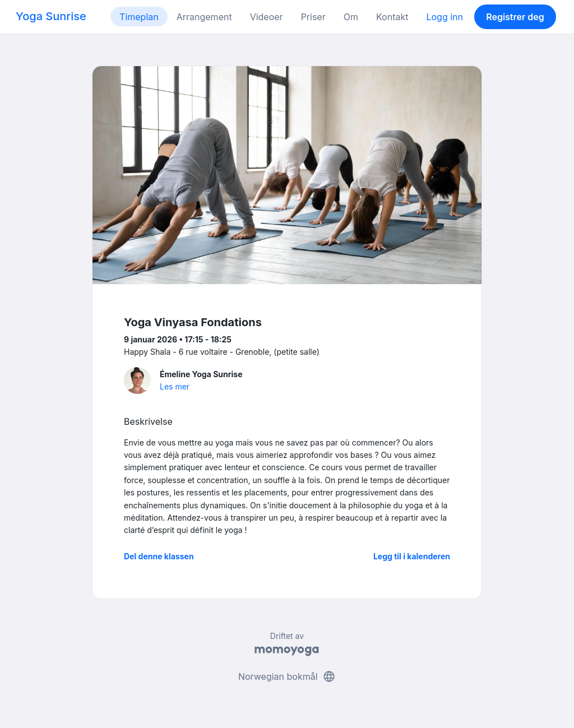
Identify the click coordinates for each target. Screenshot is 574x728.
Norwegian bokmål (287, 676)
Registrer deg (515, 17)
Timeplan (139, 17)
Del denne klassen (159, 556)
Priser (313, 17)
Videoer (267, 17)
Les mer (175, 386)
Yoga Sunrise (51, 16)
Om (351, 17)
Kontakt (392, 17)
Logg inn (445, 17)
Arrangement (204, 17)
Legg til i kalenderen (412, 556)
